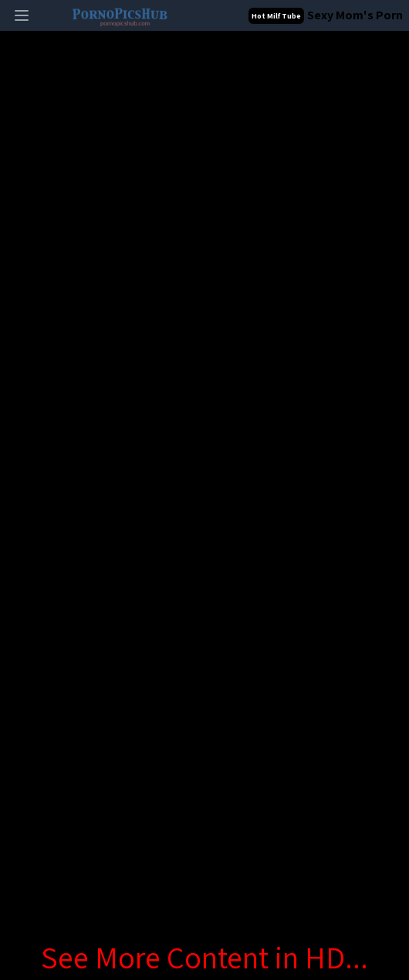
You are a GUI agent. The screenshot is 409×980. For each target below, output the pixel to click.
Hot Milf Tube (276, 16)
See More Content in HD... (204, 957)
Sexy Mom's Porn (355, 15)
